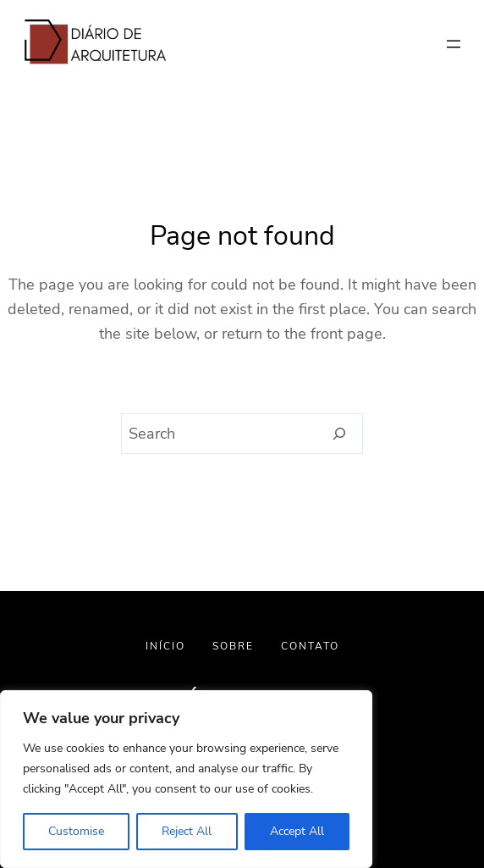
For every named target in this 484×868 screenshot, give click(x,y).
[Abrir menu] (454, 44)
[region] (186, 779)
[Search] (340, 434)
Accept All (297, 831)
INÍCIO (165, 646)
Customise (76, 831)
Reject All (187, 831)
